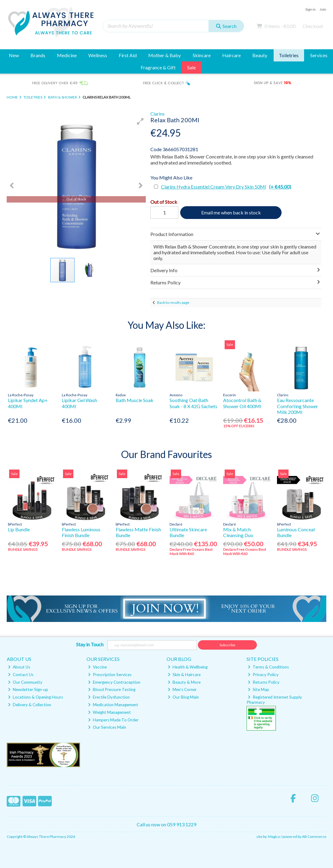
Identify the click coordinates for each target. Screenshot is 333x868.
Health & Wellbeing (188, 667)
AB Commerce (314, 837)
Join (323, 9)
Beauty (260, 55)
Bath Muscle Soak (135, 400)
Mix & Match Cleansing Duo (238, 532)
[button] (140, 121)
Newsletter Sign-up (28, 689)
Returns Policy (264, 682)
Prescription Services (110, 675)
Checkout (313, 26)
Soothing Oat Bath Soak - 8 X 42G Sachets (193, 403)
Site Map (258, 689)
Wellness (98, 55)
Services (319, 55)
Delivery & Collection (30, 705)
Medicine (67, 55)
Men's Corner (182, 689)
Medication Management (113, 705)
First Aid (128, 55)
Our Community (25, 682)
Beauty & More (184, 682)
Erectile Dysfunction (109, 697)
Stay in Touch (90, 644)
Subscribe (227, 645)
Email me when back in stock (231, 212)
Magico (274, 837)
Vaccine (97, 667)
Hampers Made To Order (113, 720)
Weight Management (109, 712)
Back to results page (173, 302)
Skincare (202, 55)
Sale (191, 67)
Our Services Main (107, 727)
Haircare (231, 55)
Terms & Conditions (268, 667)
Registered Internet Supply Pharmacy (274, 700)
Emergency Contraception (114, 682)
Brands (38, 55)
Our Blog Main (183, 697)
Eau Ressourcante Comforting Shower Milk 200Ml (298, 406)
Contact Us (21, 675)
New (14, 55)
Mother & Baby (165, 55)
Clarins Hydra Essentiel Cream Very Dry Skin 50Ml (226, 187)
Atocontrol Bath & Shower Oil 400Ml (242, 403)
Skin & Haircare (184, 675)
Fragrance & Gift (158, 67)
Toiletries (289, 55)
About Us (19, 667)
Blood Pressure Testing (112, 689)
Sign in (310, 9)
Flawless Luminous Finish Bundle (81, 532)
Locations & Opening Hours (35, 697)
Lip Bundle (19, 529)
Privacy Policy (263, 675)
